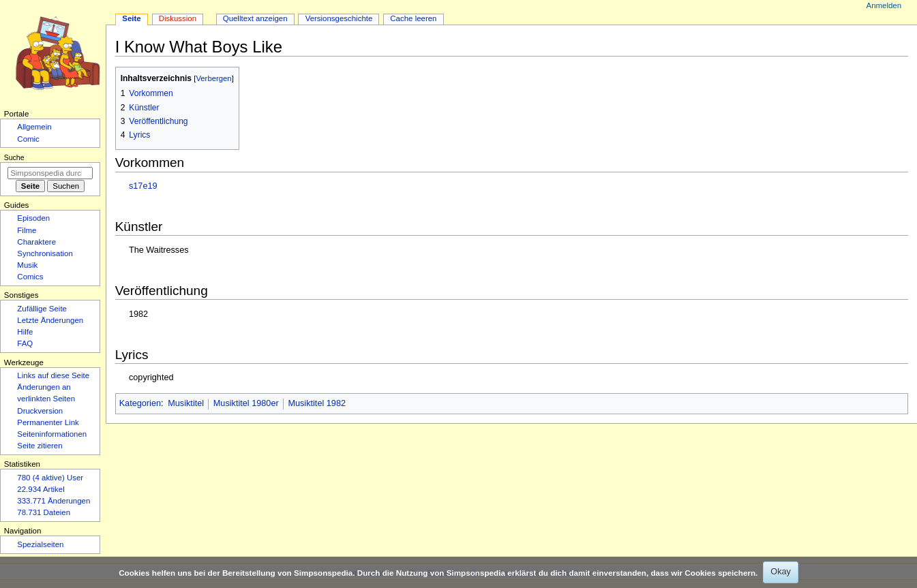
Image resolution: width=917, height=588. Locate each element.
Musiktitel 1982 (317, 403)
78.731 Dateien (44, 512)
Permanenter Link (48, 422)
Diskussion (178, 18)
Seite (131, 18)
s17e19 (143, 186)
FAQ (25, 343)
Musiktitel (186, 403)
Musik (27, 265)
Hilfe (25, 332)
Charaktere (36, 242)
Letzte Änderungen (50, 320)
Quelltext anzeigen (255, 18)
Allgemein (34, 127)
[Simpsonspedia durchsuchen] (50, 173)
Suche (14, 157)
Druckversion (40, 411)
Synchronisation (45, 253)
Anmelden (884, 5)
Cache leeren (413, 18)
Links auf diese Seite (53, 375)
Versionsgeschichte (339, 18)
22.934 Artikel (41, 489)
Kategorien (140, 403)
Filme (27, 230)
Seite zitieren (40, 446)
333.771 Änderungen (54, 501)
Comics (30, 277)
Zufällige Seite (42, 309)
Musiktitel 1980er (246, 403)
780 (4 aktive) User (50, 478)
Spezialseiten (40, 544)
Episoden (33, 218)
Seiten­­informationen (52, 434)
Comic (28, 139)
